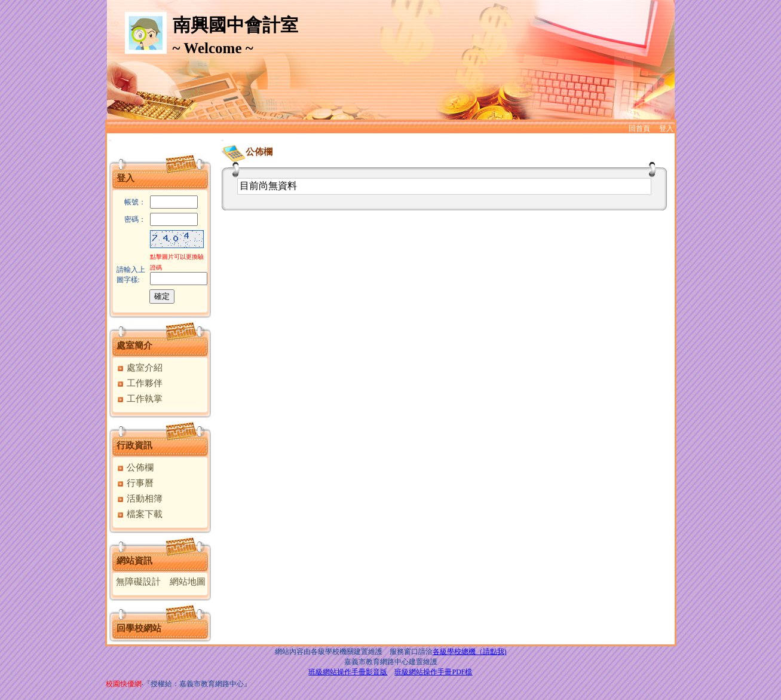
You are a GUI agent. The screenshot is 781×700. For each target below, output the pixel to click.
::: (110, 140)
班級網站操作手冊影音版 (348, 672)
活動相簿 (140, 499)
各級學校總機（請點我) (470, 652)
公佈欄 (135, 467)
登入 (666, 129)
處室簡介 (134, 346)
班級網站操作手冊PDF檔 (433, 672)
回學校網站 (139, 628)
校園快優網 (124, 684)
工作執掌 (140, 399)
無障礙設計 (138, 582)
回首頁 (639, 129)
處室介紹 (140, 368)
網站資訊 (134, 561)
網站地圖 (188, 582)
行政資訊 (134, 445)
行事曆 (135, 483)
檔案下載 (140, 514)
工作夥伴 (140, 383)
